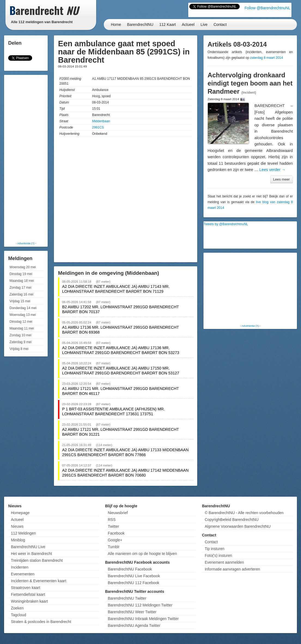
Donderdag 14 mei (23, 308)
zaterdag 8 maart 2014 (267, 58)
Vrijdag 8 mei (19, 349)
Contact (220, 25)
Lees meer (282, 179)
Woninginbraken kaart (29, 601)
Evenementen (23, 574)
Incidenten (20, 567)
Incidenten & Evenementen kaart (39, 581)
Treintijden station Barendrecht (37, 560)
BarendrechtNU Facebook (130, 569)
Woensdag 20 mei (23, 267)
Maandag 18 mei (22, 281)
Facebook (116, 533)
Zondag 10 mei (20, 335)
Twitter (113, 526)
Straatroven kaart (25, 588)
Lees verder (272, 170)
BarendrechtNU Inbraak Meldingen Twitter (143, 619)
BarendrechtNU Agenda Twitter (134, 625)
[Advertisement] (27, 158)
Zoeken (17, 608)
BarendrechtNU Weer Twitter (132, 612)
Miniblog (18, 540)
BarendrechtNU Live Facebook (134, 576)
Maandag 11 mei (22, 328)
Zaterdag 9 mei (21, 342)
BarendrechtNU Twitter (127, 598)
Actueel (188, 25)
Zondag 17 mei (20, 288)
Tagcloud (19, 615)
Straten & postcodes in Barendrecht (41, 622)
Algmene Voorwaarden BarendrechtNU (238, 526)
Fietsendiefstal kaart (28, 594)
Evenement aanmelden (224, 562)
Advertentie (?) (26, 243)
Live (204, 25)
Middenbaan (101, 121)
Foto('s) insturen (218, 556)
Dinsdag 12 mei (21, 322)
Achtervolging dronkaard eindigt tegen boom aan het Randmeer (250, 83)
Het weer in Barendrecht (31, 554)
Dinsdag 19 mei (21, 274)
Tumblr (114, 547)
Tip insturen (215, 549)
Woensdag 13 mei (23, 315)
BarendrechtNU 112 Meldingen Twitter (140, 605)
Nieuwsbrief (118, 513)
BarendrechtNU (140, 25)
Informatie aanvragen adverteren (232, 569)
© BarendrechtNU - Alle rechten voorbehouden (244, 513)
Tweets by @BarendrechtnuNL (226, 224)
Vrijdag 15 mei (20, 301)
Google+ (115, 540)
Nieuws (17, 526)
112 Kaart (168, 25)
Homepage (20, 513)
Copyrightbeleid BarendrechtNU (232, 520)
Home (116, 25)
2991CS (98, 127)
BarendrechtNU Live (28, 547)
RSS (112, 520)
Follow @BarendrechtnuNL (267, 8)
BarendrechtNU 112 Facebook (134, 583)
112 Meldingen (23, 533)
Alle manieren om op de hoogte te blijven (142, 554)
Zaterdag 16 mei (21, 294)
